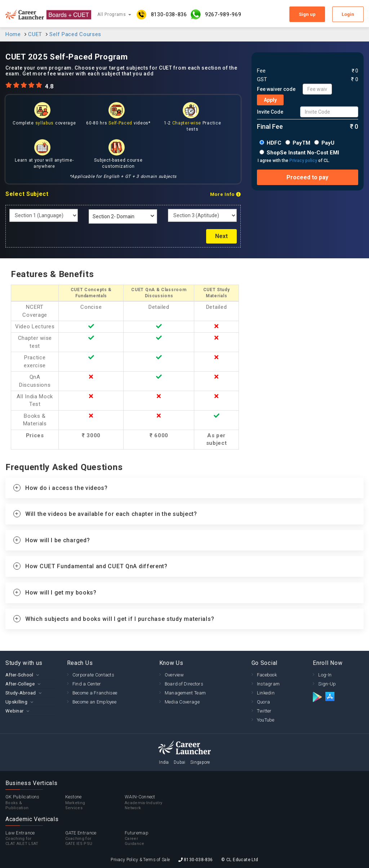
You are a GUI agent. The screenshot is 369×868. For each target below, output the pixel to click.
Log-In (325, 675)
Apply (270, 100)
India (164, 762)
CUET (35, 34)
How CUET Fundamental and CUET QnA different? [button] (96, 566)
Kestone (95, 802)
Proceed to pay (307, 177)
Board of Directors (184, 684)
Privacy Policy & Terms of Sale (140, 860)
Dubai (180, 762)
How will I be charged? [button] (57, 540)
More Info (225, 194)
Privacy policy (303, 161)
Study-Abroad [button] (21, 693)
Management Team (185, 693)
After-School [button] (19, 675)
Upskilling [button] (16, 702)
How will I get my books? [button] (61, 593)
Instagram (268, 684)
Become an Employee (94, 702)
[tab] (184, 488)
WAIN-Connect (155, 802)
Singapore (200, 762)
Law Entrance (35, 838)
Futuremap (155, 838)
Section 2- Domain (114, 216)
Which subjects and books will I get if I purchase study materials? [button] (120, 619)
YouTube (266, 720)
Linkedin (266, 693)
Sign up (307, 14)
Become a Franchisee (95, 693)
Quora (264, 702)
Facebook (267, 675)
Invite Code (270, 112)
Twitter (264, 711)
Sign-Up (327, 684)
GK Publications (35, 802)
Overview (174, 675)
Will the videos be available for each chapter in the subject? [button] (111, 514)
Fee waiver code (276, 89)
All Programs (114, 14)
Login (348, 14)
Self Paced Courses (75, 34)
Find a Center (87, 684)
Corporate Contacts (93, 675)
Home (13, 34)
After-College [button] (20, 684)
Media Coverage (182, 702)
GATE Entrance (95, 838)
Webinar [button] (14, 711)
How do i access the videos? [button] (66, 488)
